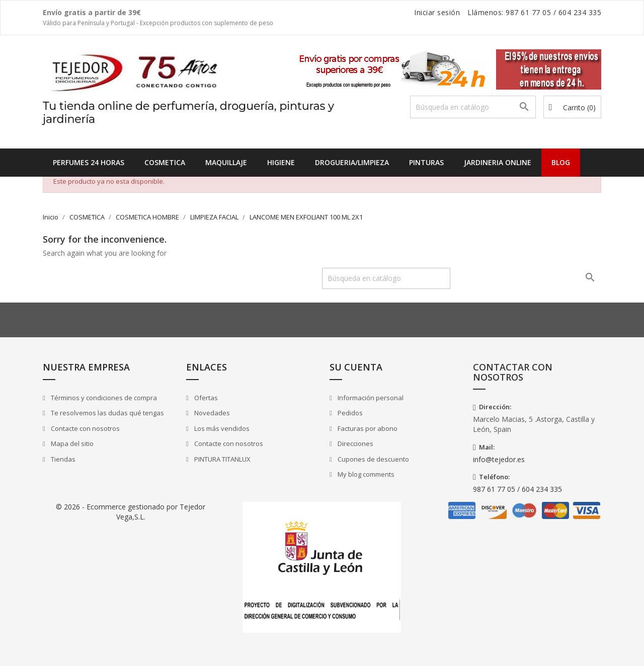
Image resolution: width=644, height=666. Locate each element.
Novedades (211, 413)
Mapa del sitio (71, 443)
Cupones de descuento (373, 459)
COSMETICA (165, 162)
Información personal (370, 398)
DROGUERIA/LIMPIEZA (352, 162)
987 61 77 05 (528, 12)
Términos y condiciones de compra (103, 398)
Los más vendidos (221, 428)
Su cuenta (356, 367)
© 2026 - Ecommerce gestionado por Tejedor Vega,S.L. (131, 512)
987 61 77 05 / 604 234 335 (517, 489)
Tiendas (62, 459)
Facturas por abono (367, 428)
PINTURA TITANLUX (222, 459)
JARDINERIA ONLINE (498, 162)
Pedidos (349, 413)
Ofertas (205, 398)
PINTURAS (426, 162)
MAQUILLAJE (226, 162)
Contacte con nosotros (85, 428)
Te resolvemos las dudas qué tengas (107, 413)
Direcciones (355, 443)
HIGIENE (281, 162)
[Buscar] (473, 107)
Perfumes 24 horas (89, 162)
